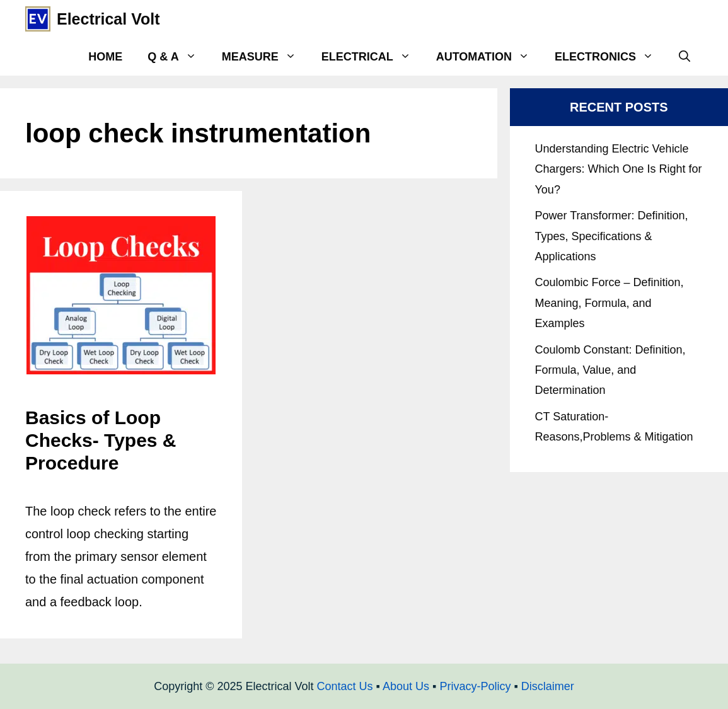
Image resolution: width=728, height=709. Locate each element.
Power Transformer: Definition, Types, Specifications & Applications (612, 236)
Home (105, 57)
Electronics (610, 57)
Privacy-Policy (475, 686)
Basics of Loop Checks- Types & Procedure (101, 440)
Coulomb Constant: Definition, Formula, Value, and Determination (610, 370)
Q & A (178, 57)
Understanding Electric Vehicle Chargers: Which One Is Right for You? (619, 169)
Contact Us (345, 686)
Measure (265, 57)
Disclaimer (548, 686)
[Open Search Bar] (685, 57)
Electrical (373, 57)
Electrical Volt (108, 19)
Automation (489, 57)
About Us (406, 686)
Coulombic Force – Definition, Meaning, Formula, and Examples (610, 303)
